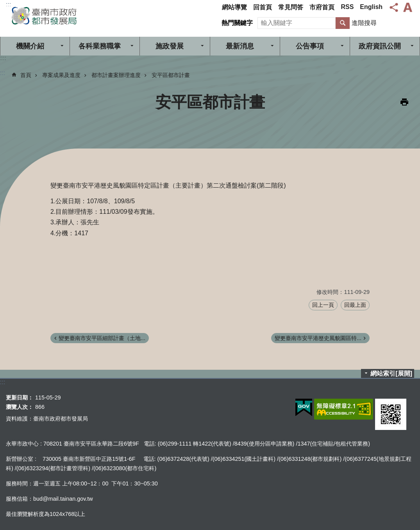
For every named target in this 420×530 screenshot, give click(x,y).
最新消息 (240, 46)
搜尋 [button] (343, 23)
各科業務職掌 (100, 46)
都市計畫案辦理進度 (116, 75)
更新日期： (20, 397)
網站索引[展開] (391, 373)
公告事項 (310, 46)
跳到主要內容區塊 (4, 4)
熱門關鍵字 (237, 23)
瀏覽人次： (20, 407)
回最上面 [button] (355, 305)
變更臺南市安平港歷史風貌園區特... (318, 338)
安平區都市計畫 (171, 75)
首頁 (26, 75)
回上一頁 (323, 305)
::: (8, 4)
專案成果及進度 (61, 75)
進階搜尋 (364, 23)
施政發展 (170, 46)
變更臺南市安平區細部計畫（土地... (102, 338)
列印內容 (404, 102)
